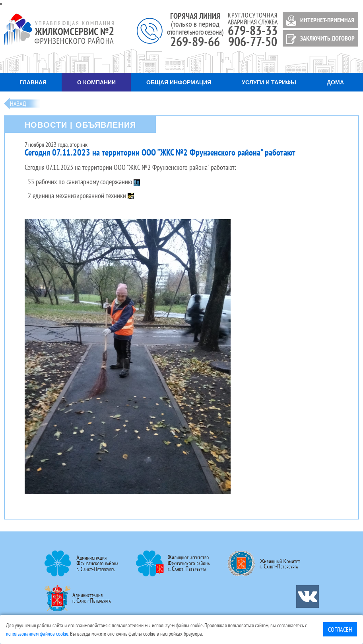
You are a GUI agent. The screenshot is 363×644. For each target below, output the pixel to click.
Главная (33, 82)
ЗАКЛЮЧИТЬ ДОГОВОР (319, 39)
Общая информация (179, 82)
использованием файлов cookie (37, 633)
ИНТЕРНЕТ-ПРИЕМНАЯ (319, 21)
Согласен (340, 629)
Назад (18, 103)
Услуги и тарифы (269, 82)
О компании (96, 82)
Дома (335, 82)
